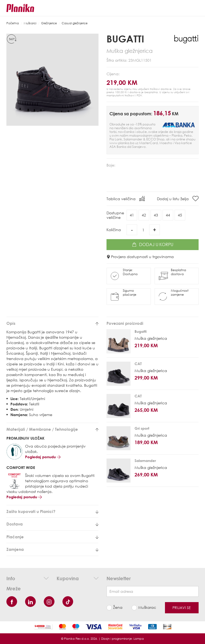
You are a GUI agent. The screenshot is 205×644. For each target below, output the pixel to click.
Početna (13, 23)
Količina (114, 230)
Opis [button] (52, 323)
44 (168, 215)
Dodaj (153, 244)
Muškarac (147, 607)
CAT (138, 364)
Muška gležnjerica (151, 338)
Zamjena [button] (52, 549)
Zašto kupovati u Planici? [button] (52, 511)
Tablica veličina (126, 199)
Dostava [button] (52, 524)
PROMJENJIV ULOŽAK (25, 438)
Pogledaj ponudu (43, 457)
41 (132, 215)
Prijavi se (182, 608)
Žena (118, 607)
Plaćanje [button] (52, 537)
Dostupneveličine (115, 215)
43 (156, 215)
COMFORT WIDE (21, 467)
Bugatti (125, 39)
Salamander (145, 461)
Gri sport (142, 428)
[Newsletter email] (153, 591)
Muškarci (30, 23)
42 (144, 215)
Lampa (139, 639)
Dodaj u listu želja (178, 199)
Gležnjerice (49, 23)
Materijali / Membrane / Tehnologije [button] (52, 429)
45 (180, 215)
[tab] (52, 323)
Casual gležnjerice (75, 23)
